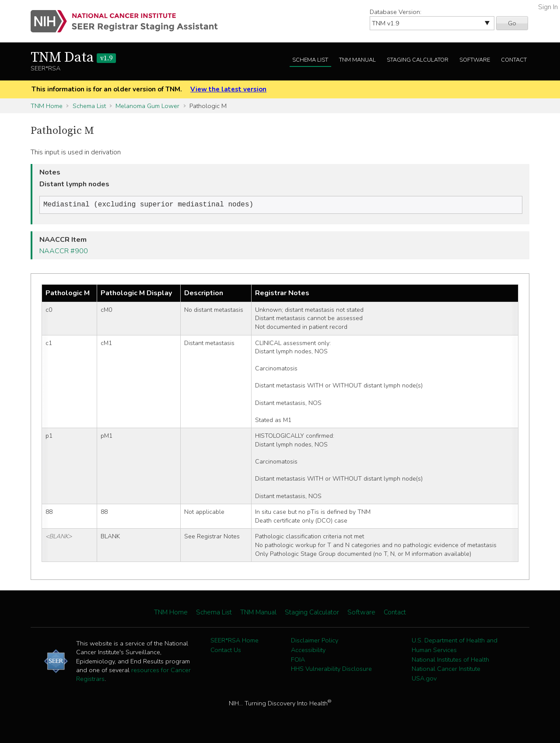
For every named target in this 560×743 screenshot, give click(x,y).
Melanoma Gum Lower (147, 106)
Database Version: (395, 12)
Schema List (310, 60)
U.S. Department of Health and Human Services (455, 646)
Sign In (548, 7)
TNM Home (47, 106)
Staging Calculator (418, 60)
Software (475, 60)
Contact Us (226, 651)
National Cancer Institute (446, 670)
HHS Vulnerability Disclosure (331, 670)
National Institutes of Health (450, 660)
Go (512, 23)
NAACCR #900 (64, 252)
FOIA (298, 660)
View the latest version (228, 89)
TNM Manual (357, 60)
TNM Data (73, 58)
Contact (514, 60)
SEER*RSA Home (234, 641)
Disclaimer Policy (315, 641)
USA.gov (424, 679)
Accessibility (308, 651)
